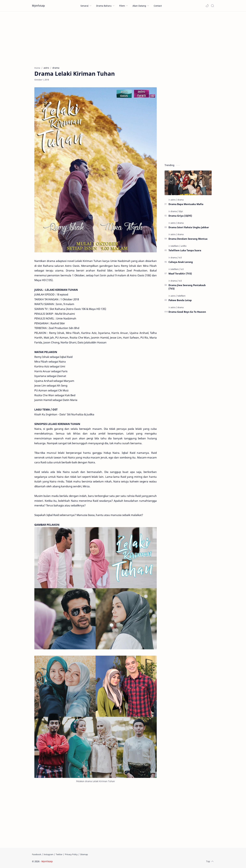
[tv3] (180, 258)
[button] (207, 6)
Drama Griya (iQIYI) (180, 216)
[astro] (174, 200)
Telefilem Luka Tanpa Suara (185, 250)
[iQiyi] (181, 211)
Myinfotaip (38, 6)
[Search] (212, 6)
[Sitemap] (84, 854)
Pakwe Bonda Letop (180, 300)
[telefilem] (175, 246)
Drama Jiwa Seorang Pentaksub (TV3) (187, 287)
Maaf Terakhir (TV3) (180, 274)
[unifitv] (184, 246)
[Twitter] (59, 854)
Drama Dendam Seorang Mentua (188, 239)
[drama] (180, 200)
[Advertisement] (123, 38)
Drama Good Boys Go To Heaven (187, 312)
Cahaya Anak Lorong (181, 262)
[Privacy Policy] (71, 854)
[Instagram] (48, 854)
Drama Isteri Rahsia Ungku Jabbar (189, 227)
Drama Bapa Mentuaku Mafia (186, 204)
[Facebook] (37, 854)
